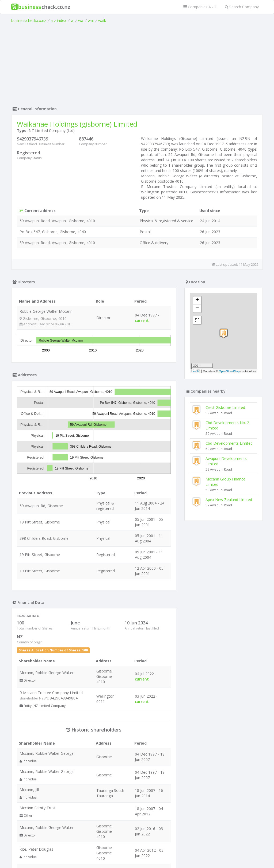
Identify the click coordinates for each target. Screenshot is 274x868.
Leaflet (196, 371)
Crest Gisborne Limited (225, 407)
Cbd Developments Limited (229, 443)
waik (102, 20)
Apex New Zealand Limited (229, 500)
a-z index (58, 20)
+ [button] (197, 300)
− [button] (197, 308)
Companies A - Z (200, 7)
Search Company (242, 7)
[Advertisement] (137, 63)
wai (91, 20)
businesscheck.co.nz (29, 20)
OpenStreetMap (229, 371)
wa (81, 20)
